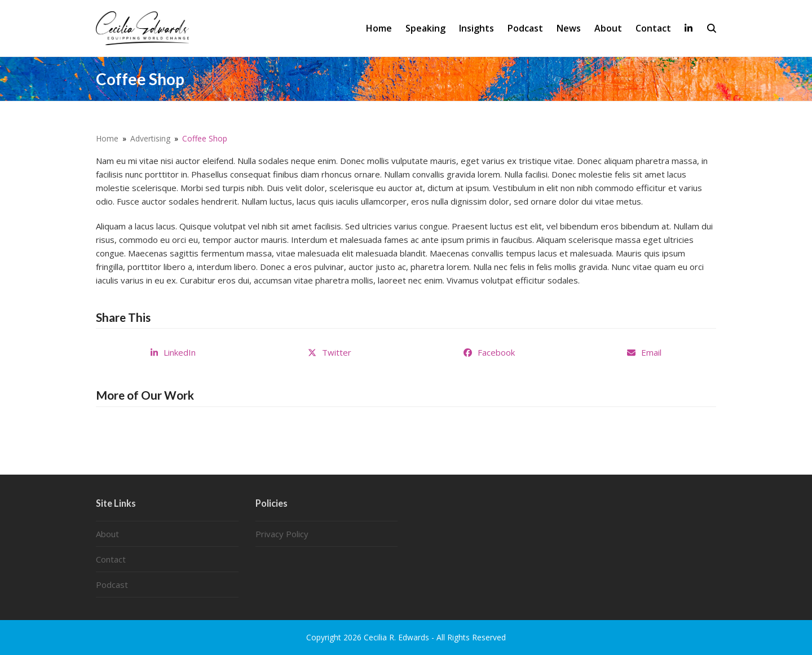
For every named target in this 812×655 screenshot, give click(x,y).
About (107, 534)
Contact (111, 559)
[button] (712, 28)
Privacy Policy (282, 534)
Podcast (112, 585)
